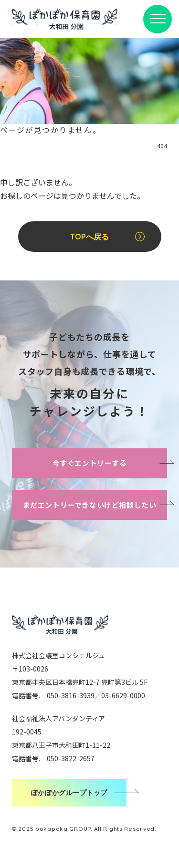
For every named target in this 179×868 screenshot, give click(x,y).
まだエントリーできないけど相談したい (90, 505)
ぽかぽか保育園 (65, 19)
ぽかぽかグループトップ (69, 793)
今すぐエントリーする (90, 463)
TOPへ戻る (89, 237)
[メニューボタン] (158, 19)
